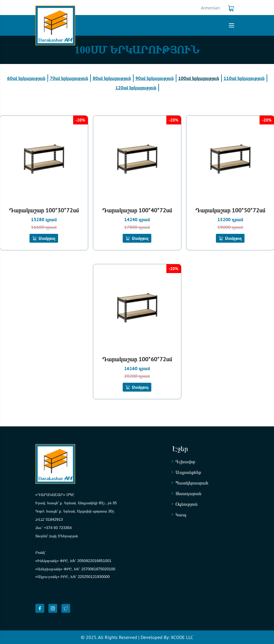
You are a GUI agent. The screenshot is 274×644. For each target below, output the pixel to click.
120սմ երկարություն (136, 88)
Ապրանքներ (188, 472)
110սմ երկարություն (244, 78)
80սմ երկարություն (112, 78)
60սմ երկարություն (26, 78)
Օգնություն (187, 504)
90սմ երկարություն (155, 78)
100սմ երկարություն (199, 78)
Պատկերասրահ (192, 483)
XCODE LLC (182, 637)
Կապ (181, 515)
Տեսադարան (188, 493)
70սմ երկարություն (69, 78)
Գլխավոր (185, 461)
